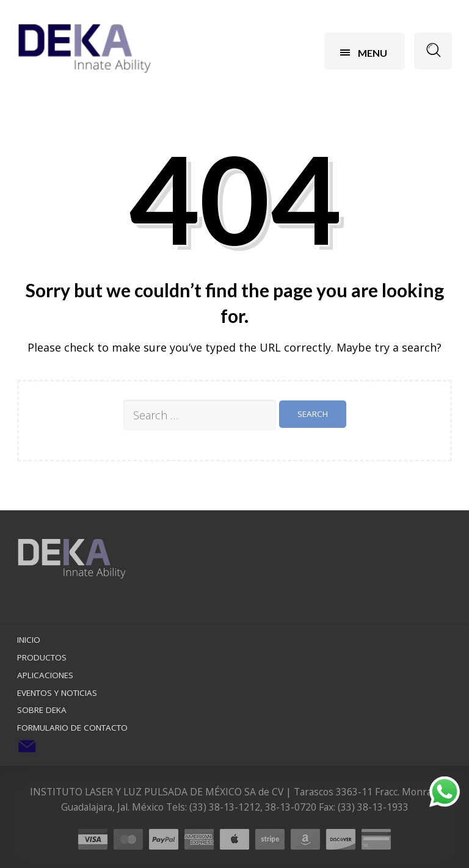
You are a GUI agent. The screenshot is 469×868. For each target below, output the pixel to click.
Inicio (29, 640)
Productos (42, 657)
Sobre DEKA (42, 710)
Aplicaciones (45, 675)
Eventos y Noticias (57, 693)
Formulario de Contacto (72, 728)
